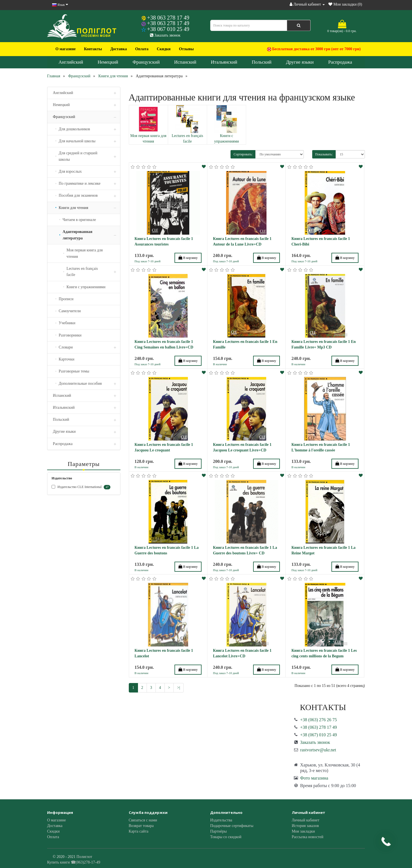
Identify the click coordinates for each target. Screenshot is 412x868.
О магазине (66, 49)
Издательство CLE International (81, 487)
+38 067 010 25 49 (168, 29)
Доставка (119, 49)
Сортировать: (243, 154)
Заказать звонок (165, 35)
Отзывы (186, 49)
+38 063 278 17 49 (168, 18)
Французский (146, 62)
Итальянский (224, 62)
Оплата (142, 49)
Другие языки (300, 62)
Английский (71, 62)
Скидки (163, 49)
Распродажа (340, 62)
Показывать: (324, 154)
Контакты (93, 49)
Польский (262, 62)
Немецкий (108, 62)
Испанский (185, 62)
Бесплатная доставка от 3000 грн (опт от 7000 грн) (314, 49)
